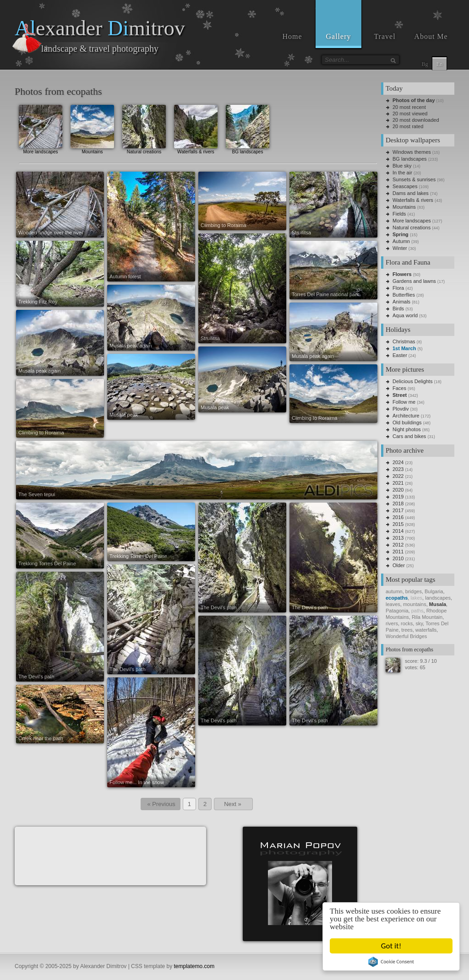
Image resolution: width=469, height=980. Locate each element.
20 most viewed (410, 114)
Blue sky (402, 166)
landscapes (438, 598)
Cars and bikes (409, 436)
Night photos (407, 429)
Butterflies (404, 295)
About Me (431, 36)
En (439, 64)
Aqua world (405, 315)
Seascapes (405, 186)
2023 (398, 469)
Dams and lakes (411, 193)
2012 (398, 545)
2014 (398, 531)
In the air (402, 173)
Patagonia (397, 611)
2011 (398, 552)
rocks (407, 623)
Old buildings (407, 422)
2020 (398, 490)
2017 (398, 510)
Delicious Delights (412, 381)
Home (292, 36)
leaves (393, 604)
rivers (392, 623)
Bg (425, 64)
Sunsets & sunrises (414, 179)
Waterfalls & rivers (196, 128)
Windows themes (412, 152)
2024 (398, 462)
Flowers (402, 274)
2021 (398, 483)
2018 (398, 504)
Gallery (339, 36)
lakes (416, 598)
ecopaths (397, 598)
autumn (394, 591)
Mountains (92, 128)
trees (407, 630)
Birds (398, 309)
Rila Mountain (427, 617)
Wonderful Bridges (406, 636)
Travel (384, 36)
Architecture (406, 416)
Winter (400, 248)
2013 (398, 538)
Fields (399, 214)
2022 (398, 476)
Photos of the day (414, 100)
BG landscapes (248, 128)
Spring (401, 234)
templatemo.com (194, 966)
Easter (400, 355)
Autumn (401, 241)
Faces (399, 388)
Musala (438, 604)
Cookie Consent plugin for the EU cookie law (391, 962)
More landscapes (41, 128)
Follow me (404, 402)
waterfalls (426, 630)
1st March (404, 348)
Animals (401, 302)
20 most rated (408, 126)
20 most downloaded (416, 120)
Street (400, 395)
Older (399, 565)
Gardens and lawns (414, 281)
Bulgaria (434, 591)
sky (419, 623)
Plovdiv (401, 409)
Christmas (404, 341)
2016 (398, 517)
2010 (398, 558)
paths (417, 611)
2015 (398, 524)
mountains (415, 604)
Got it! (391, 946)
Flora (398, 288)
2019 (398, 497)
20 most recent (409, 107)
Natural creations (144, 128)
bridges (414, 591)
